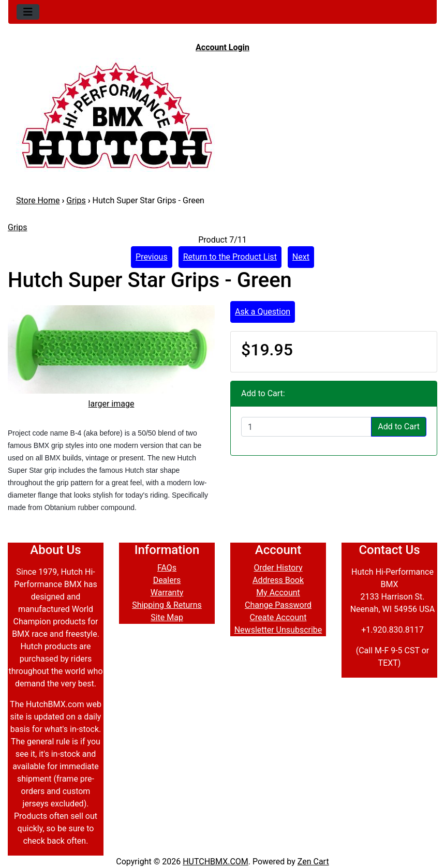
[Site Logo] (222, 115)
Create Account (278, 617)
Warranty (167, 593)
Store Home (38, 200)
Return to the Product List (230, 257)
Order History (278, 568)
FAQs (167, 568)
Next (301, 257)
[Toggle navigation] (28, 12)
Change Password (278, 605)
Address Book (278, 580)
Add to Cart (399, 426)
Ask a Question (263, 312)
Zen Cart (313, 862)
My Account (278, 593)
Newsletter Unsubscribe (278, 630)
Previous (152, 257)
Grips (76, 200)
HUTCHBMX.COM (216, 862)
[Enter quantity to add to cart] (306, 427)
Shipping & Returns (167, 605)
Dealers (167, 580)
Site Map (167, 617)
